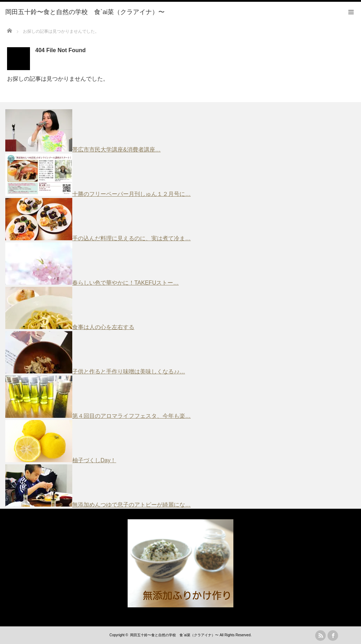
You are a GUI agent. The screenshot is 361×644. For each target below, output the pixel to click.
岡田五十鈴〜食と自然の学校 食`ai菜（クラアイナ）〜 (174, 635)
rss (320, 636)
